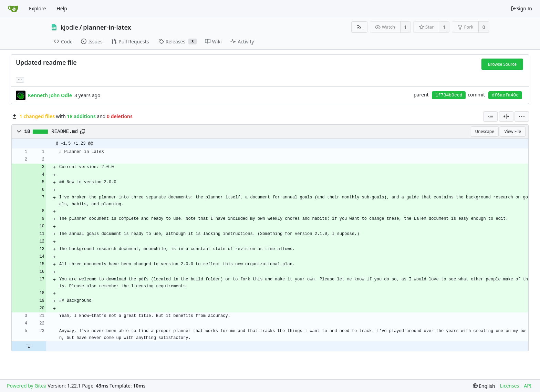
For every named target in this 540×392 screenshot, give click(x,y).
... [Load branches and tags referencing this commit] (20, 79)
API (528, 386)
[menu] (522, 116)
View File (513, 131)
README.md (65, 132)
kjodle (69, 27)
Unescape (485, 131)
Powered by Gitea (27, 386)
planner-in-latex (107, 27)
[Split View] (506, 116)
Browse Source (502, 64)
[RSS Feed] (359, 27)
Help (62, 8)
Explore (37, 8)
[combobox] (490, 116)
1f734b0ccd (449, 95)
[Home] (13, 9)
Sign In (521, 8)
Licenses (510, 386)
